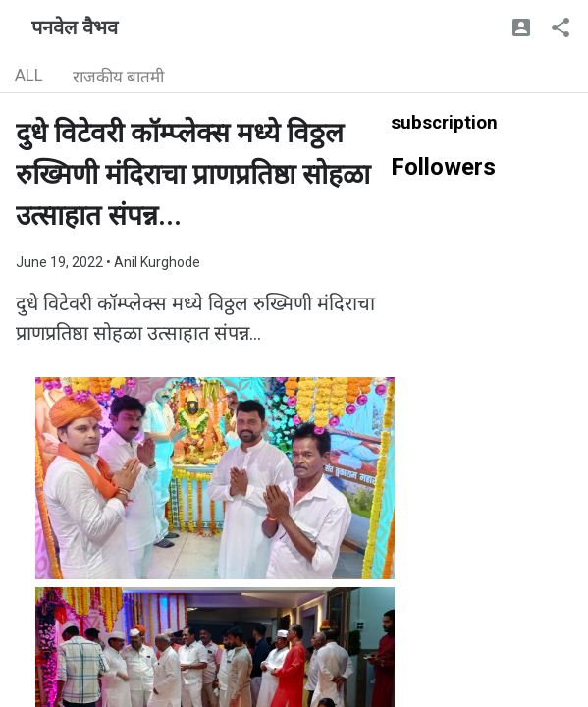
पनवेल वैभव (75, 27)
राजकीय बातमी (118, 77)
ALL (29, 75)
